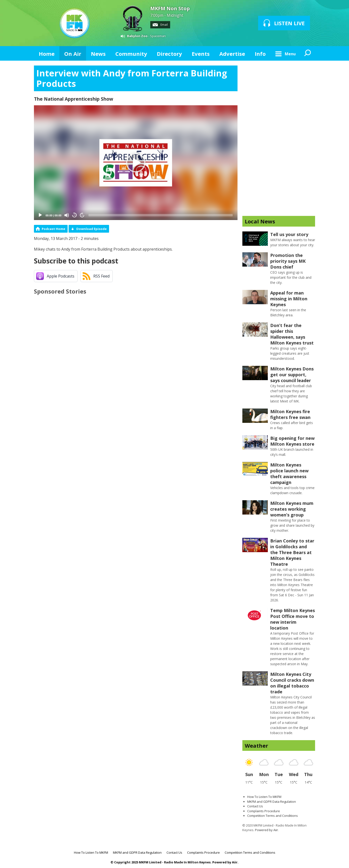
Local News (260, 221)
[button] (136, 163)
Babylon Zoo (137, 36)
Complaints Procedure (264, 811)
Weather (256, 745)
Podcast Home (53, 229)
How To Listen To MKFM (264, 797)
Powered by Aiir (266, 830)
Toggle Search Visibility (308, 53)
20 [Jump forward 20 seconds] (82, 215)
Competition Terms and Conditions (273, 816)
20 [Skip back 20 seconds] (75, 215)
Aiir (235, 862)
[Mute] (67, 215)
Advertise (232, 54)
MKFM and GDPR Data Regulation (272, 802)
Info (260, 54)
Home (47, 54)
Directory (169, 54)
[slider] (161, 215)
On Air (73, 54)
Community (131, 54)
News (98, 54)
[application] (136, 163)
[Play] (40, 215)
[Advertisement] (279, 138)
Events (201, 54)
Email (160, 25)
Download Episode (91, 229)
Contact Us (255, 806)
